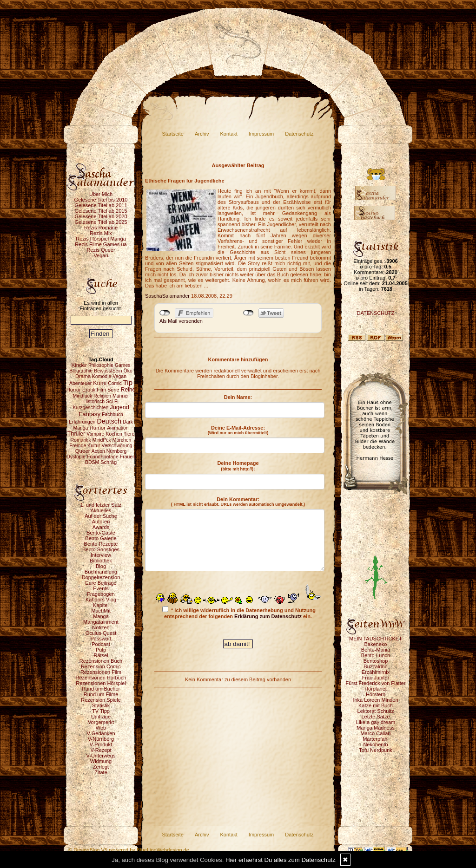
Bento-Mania (376, 650)
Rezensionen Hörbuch (101, 678)
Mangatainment (101, 622)
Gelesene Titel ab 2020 (101, 216)
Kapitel (101, 605)
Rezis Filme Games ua (101, 244)
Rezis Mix (101, 233)
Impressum (261, 134)
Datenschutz (299, 134)
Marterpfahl (376, 739)
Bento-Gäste (101, 533)
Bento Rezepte (101, 544)
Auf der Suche (101, 516)
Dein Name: (238, 397)
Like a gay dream (376, 722)
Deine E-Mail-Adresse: (238, 430)
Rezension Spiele (101, 700)
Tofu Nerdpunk (376, 750)
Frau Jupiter (376, 678)
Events (101, 588)
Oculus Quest (101, 633)
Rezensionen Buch (101, 661)
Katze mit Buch (376, 705)
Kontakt (229, 134)
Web (101, 728)
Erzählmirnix (376, 672)
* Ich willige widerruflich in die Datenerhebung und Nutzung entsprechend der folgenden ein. (239, 613)
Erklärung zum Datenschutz (268, 616)
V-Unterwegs (101, 756)
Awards (101, 527)
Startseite (173, 134)
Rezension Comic (101, 666)
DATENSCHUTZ (375, 313)
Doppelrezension (101, 577)
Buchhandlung (101, 572)
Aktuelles (101, 510)
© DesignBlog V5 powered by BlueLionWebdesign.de (129, 850)
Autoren (101, 522)
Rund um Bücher (101, 689)
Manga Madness (375, 728)
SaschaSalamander (167, 296)
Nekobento (375, 744)
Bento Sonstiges (101, 549)
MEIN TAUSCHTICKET (376, 639)
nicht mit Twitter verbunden (248, 313)
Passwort (101, 639)
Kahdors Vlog (101, 600)
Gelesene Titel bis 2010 (101, 200)
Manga (101, 616)
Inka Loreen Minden (375, 700)
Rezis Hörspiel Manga (101, 239)
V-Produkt (101, 744)
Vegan (101, 255)
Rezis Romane (101, 228)
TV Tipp (101, 711)
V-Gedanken (101, 733)
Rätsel (101, 655)
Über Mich (101, 194)
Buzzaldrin (375, 666)
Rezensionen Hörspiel (101, 683)
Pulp (101, 650)
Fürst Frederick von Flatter (376, 683)
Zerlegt (101, 767)
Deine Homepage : (238, 466)
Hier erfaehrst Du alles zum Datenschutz (281, 860)
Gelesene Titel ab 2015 (101, 211)
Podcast (101, 644)
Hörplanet (376, 689)
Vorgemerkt (101, 722)
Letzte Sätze (375, 717)
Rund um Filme (101, 694)
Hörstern (376, 694)
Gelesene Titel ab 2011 (101, 205)
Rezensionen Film (101, 672)
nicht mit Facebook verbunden (165, 313)
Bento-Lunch (376, 655)
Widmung (101, 761)
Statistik (101, 705)
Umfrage (101, 717)
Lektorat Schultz (376, 711)
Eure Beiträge (101, 583)
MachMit (101, 611)
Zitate (101, 772)
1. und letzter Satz (101, 505)
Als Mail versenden (181, 321)
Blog (101, 566)
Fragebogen (101, 594)
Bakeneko (376, 644)
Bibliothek (101, 561)
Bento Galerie (101, 538)
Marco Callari (376, 733)
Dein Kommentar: (238, 502)
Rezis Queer (101, 250)
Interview (101, 555)
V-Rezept (101, 750)
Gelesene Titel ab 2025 (101, 222)
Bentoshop (376, 661)
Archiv (202, 134)
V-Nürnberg (101, 739)
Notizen (101, 627)
